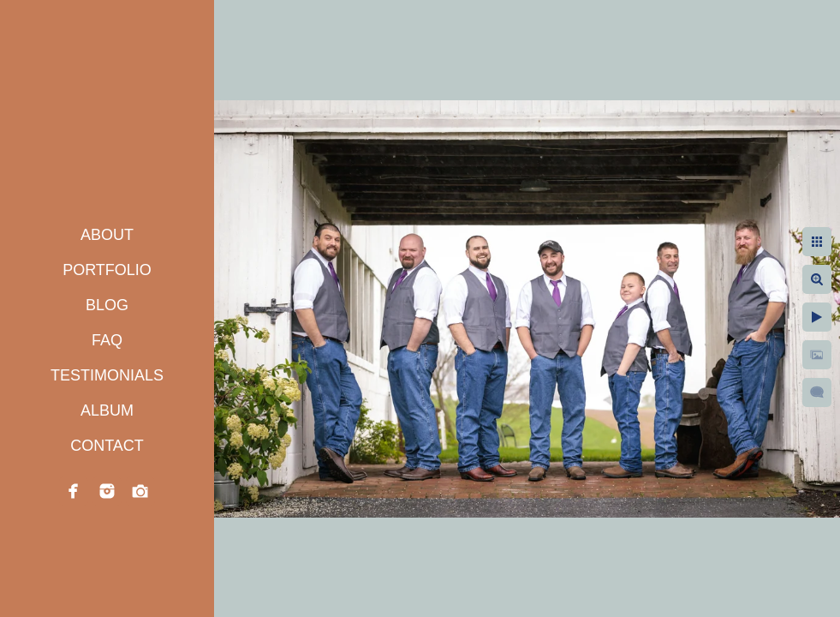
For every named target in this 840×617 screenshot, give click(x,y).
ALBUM (107, 410)
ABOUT (107, 235)
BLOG (107, 305)
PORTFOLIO (107, 270)
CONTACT (107, 446)
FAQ (107, 340)
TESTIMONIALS (107, 375)
